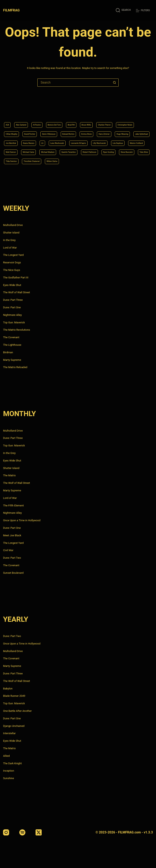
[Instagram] (6, 832)
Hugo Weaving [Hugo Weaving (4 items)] (62, 130)
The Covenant (11, 337)
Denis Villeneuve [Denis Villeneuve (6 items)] (95, 119)
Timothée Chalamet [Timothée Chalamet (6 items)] (111, 161)
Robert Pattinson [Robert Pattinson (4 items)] (121, 150)
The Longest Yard (13, 255)
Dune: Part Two (12, 558)
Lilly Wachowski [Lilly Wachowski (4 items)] (85, 140)
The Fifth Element (13, 505)
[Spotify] (22, 832)
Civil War (8, 550)
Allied (6, 756)
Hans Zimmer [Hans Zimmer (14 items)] (37, 130)
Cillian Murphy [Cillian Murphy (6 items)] (44, 119)
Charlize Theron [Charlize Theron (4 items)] (136, 109)
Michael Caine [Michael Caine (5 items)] (37, 150)
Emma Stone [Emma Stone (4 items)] (14, 130)
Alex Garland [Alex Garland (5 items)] (26, 109)
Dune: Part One (12, 307)
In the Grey (9, 240)
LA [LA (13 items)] (7, 140)
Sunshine (8, 778)
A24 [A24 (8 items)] (8, 109)
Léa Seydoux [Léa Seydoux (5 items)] (110, 140)
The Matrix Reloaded (15, 367)
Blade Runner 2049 (14, 696)
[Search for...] (74, 83)
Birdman (8, 352)
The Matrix (9, 476)
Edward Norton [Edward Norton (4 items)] (121, 119)
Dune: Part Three (13, 300)
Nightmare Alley (12, 315)
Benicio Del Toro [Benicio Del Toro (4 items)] (70, 109)
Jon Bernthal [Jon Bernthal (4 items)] (113, 130)
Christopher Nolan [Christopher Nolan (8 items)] (17, 119)
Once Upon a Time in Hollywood (22, 520)
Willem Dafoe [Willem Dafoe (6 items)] (139, 161)
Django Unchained (14, 726)
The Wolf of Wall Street (16, 293)
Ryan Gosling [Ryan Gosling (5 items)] (14, 161)
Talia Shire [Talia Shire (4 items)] (61, 161)
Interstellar (9, 733)
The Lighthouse (12, 345)
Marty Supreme (12, 360)
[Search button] (115, 83)
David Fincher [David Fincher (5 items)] (69, 119)
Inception (9, 771)
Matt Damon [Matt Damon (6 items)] (14, 150)
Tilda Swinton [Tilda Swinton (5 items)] (83, 161)
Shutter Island (11, 233)
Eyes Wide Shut (12, 285)
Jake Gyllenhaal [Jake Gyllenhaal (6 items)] (88, 130)
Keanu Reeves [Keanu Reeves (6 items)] (136, 130)
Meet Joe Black (12, 535)
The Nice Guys (11, 270)
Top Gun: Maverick (14, 322)
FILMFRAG (12, 10)
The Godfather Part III (16, 278)
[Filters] (143, 10)
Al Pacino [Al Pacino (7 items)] (47, 109)
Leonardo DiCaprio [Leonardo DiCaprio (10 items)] (56, 140)
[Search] (123, 10)
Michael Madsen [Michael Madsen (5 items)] (63, 150)
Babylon (8, 689)
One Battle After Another (17, 711)
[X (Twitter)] (39, 832)
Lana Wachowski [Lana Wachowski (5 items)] (27, 140)
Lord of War (10, 248)
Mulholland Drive (13, 225)
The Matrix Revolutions (16, 330)
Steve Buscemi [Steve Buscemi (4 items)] (38, 161)
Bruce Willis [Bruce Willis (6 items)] (112, 109)
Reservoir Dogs (12, 262)
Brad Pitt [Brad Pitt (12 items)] (92, 109)
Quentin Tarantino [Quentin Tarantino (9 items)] (92, 150)
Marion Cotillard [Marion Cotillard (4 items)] (135, 140)
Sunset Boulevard (13, 573)
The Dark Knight (12, 763)
